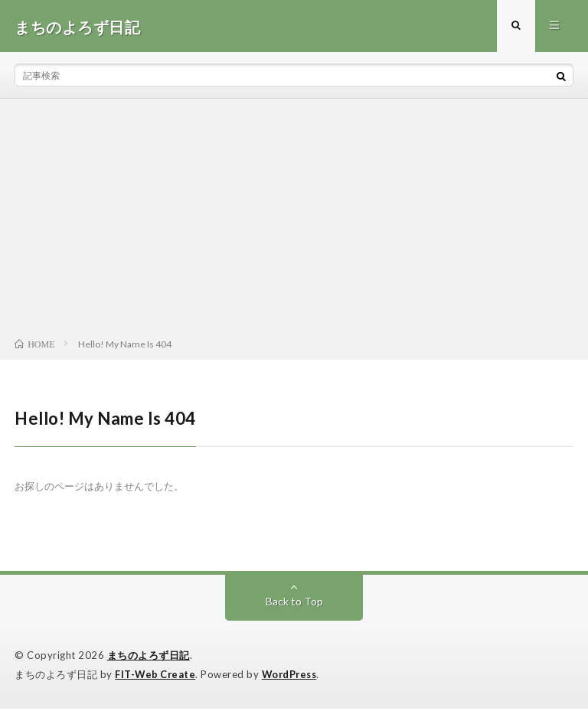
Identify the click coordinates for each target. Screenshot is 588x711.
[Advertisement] (294, 223)
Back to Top (294, 603)
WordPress (294, 677)
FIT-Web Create (156, 677)
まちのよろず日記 (149, 657)
